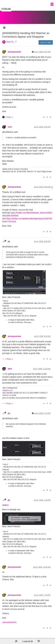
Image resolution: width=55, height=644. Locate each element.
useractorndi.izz (9, 619)
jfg (9, 239)
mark (10, 124)
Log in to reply (46, 40)
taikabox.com (8, 387)
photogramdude (14, 49)
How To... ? (11, 39)
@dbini (5, 502)
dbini (10, 366)
